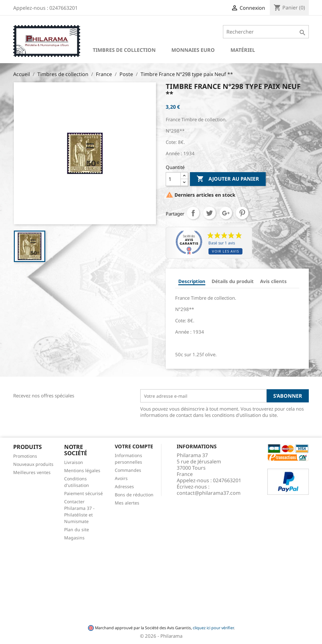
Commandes (128, 470)
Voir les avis (225, 251)
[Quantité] (173, 179)
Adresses (124, 486)
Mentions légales (82, 470)
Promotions (25, 456)
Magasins (74, 538)
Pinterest (242, 213)
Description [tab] (192, 281)
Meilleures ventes (32, 472)
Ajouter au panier (228, 179)
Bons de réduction (134, 495)
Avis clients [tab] (273, 281)
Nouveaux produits (33, 464)
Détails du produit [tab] (233, 281)
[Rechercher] (266, 32)
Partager (193, 213)
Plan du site (77, 529)
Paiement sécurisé (83, 493)
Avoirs (121, 478)
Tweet (209, 213)
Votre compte (134, 446)
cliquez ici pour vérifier (213, 628)
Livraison (74, 462)
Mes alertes (127, 503)
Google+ (226, 213)
